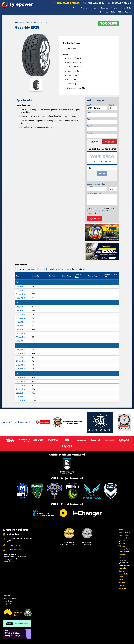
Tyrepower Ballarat (67, 3)
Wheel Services (124, 565)
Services (94, 8)
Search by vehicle (47, 269)
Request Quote (94, 219)
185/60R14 (21, 330)
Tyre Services (123, 563)
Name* (90, 112)
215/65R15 (21, 369)
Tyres (75, 8)
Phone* (90, 119)
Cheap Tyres (7, 604)
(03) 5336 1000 (96, 3)
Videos (121, 12)
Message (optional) (94, 193)
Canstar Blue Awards (10, 598)
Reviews (128, 12)
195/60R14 (21, 333)
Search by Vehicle (125, 532)
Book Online (127, 8)
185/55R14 (21, 326)
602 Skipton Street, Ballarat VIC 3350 (20, 540)
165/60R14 (21, 311)
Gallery (114, 12)
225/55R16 (21, 393)
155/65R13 (21, 287)
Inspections (122, 560)
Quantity (112, 105)
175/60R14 (21, 322)
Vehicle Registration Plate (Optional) (96, 185)
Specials (104, 8)
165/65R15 (21, 350)
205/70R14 (21, 341)
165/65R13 (21, 294)
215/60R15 (21, 365)
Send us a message (14, 550)
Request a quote (120, 3)
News (107, 12)
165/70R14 (21, 318)
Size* (89, 105)
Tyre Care (122, 541)
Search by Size (124, 535)
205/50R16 (21, 382)
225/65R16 (21, 397)
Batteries (121, 557)
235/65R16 (21, 401)
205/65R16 (21, 385)
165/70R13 (21, 298)
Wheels (84, 8)
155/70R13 (21, 290)
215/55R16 (21, 389)
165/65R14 (21, 314)
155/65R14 (21, 307)
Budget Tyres (7, 601)
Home (18, 22)
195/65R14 (21, 337)
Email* (89, 126)
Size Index (6, 596)
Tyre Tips (122, 543)
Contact (115, 8)
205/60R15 (21, 357)
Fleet (101, 12)
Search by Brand (124, 538)
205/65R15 (21, 361)
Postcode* (91, 133)
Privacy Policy (100, 211)
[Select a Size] (89, 49)
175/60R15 (21, 354)
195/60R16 (21, 378)
